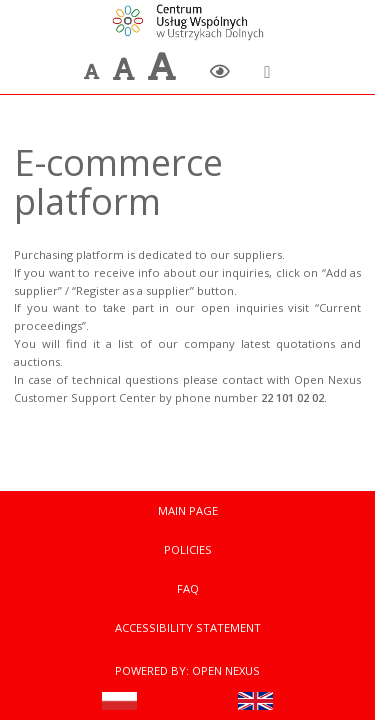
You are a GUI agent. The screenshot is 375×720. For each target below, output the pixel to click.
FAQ (188, 588)
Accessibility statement (188, 627)
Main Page (188, 510)
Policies (188, 549)
